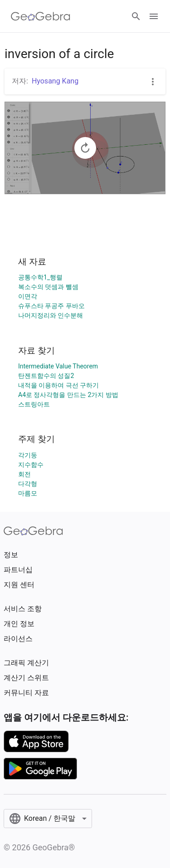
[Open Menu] (154, 16)
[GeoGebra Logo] (41, 16)
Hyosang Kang (55, 81)
